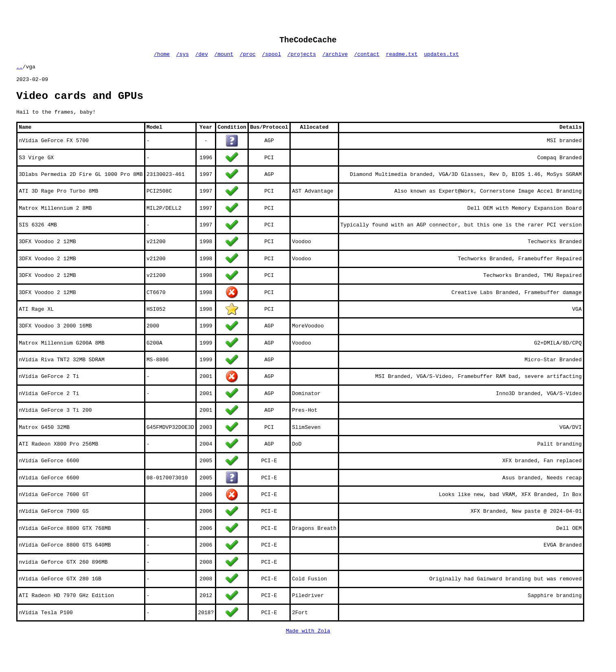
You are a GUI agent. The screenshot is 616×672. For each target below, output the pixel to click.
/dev (202, 57)
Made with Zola (308, 642)
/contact (367, 57)
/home (162, 57)
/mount (224, 57)
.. (20, 71)
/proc (248, 57)
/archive (335, 57)
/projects (302, 57)
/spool (271, 57)
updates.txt (441, 57)
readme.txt (402, 57)
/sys (183, 57)
